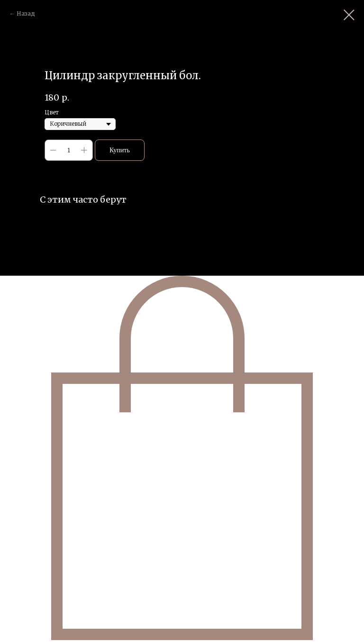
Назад (26, 14)
